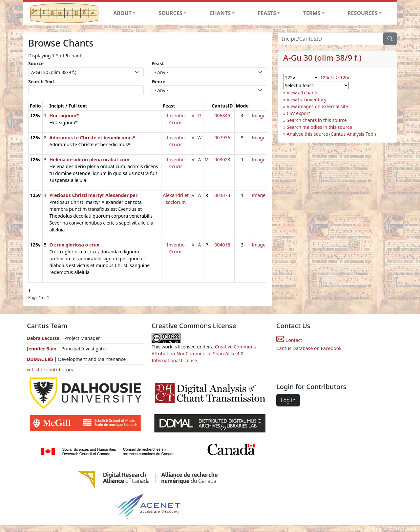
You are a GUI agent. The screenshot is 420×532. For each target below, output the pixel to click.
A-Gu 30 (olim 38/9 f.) (322, 58)
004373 (222, 195)
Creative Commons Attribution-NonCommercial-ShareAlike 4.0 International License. (204, 354)
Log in (288, 400)
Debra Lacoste (43, 338)
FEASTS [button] (267, 13)
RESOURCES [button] (363, 13)
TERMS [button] (312, 13)
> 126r (343, 78)
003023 (222, 159)
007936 (222, 138)
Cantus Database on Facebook (309, 348)
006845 (222, 116)
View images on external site (317, 106)
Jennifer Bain (42, 349)
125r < (327, 78)
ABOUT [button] (122, 13)
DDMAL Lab (40, 359)
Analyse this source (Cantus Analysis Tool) (331, 134)
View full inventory (307, 99)
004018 (222, 245)
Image (259, 116)
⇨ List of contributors (50, 370)
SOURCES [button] (171, 13)
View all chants (303, 93)
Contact (289, 340)
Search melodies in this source (319, 127)
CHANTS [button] (220, 13)
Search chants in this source (317, 120)
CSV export (299, 113)
